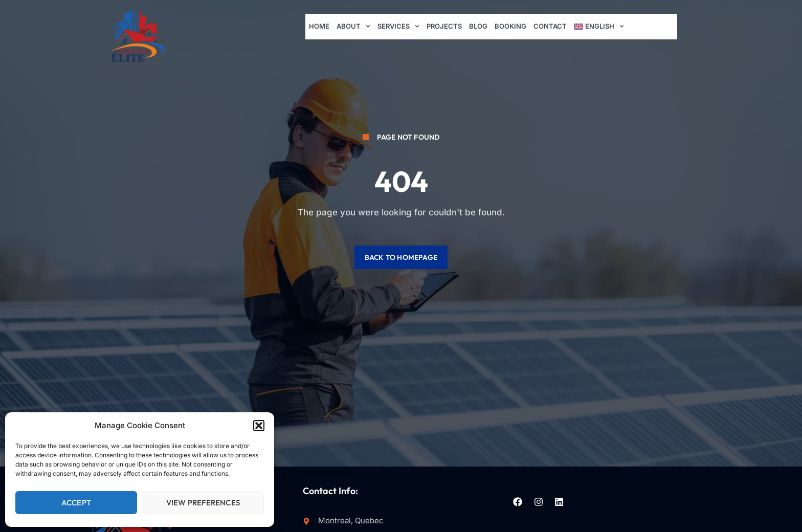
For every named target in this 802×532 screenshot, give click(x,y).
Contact (551, 26)
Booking (511, 26)
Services (399, 27)
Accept (76, 503)
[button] (259, 426)
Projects (445, 26)
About (353, 27)
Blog (479, 26)
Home (319, 26)
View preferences (203, 503)
